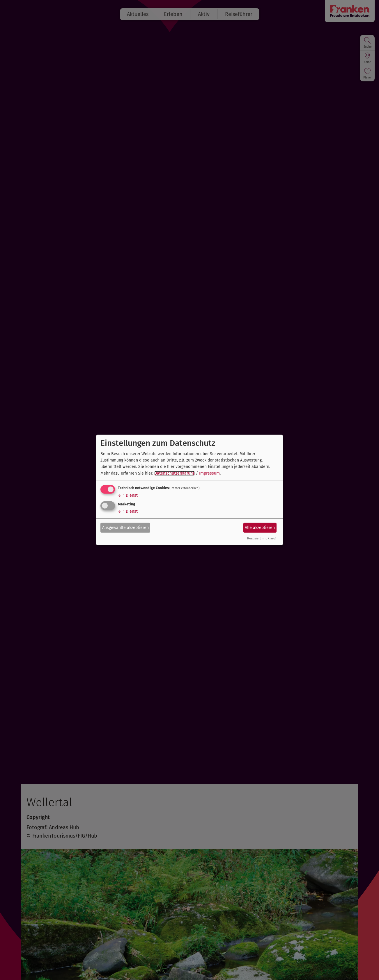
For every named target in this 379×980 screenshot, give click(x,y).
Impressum (209, 473)
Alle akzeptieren (260, 527)
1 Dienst (128, 495)
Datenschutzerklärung (175, 473)
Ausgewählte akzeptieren (125, 527)
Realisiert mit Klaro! (262, 538)
